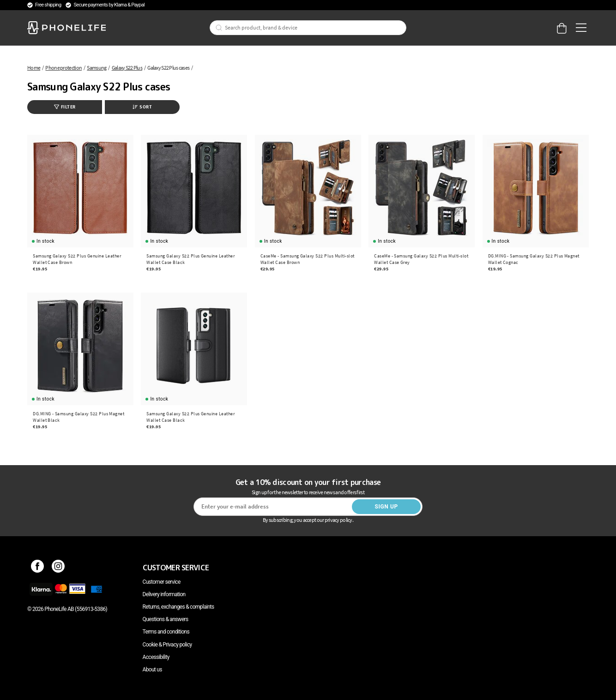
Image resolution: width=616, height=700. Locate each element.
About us (152, 670)
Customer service (162, 582)
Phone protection (63, 68)
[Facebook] (38, 568)
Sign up (386, 507)
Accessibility (156, 657)
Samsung (97, 68)
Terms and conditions (166, 632)
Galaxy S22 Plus (127, 68)
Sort (142, 107)
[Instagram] (58, 568)
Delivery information (164, 594)
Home (34, 68)
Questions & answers (166, 619)
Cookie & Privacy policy (167, 645)
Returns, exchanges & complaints (178, 607)
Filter (65, 107)
